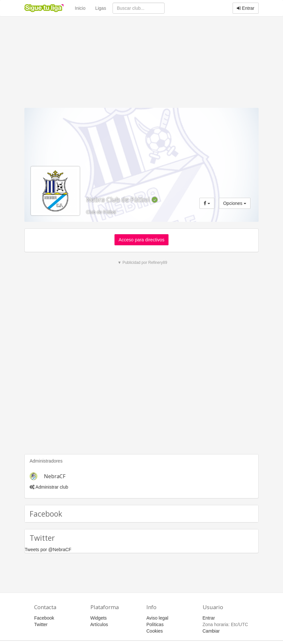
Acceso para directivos (142, 240)
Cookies (155, 631)
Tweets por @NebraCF (48, 550)
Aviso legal (157, 618)
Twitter (41, 624)
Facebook (44, 618)
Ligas (101, 8)
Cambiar (211, 631)
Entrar (246, 8)
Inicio (80, 8)
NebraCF (55, 476)
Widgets (99, 618)
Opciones (235, 203)
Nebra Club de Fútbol (119, 200)
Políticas (155, 624)
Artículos (99, 624)
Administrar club (49, 487)
